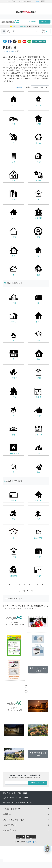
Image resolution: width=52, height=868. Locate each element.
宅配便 (38, 181)
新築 (38, 519)
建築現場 (38, 500)
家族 (38, 275)
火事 (38, 359)
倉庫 (14, 435)
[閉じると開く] (2, 860)
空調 (38, 340)
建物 (38, 237)
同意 (43, 1)
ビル (14, 162)
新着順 (19, 87)
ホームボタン (14, 454)
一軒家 (38, 124)
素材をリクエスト (37, 783)
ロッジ (38, 454)
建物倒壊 (38, 218)
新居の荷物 (38, 538)
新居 (14, 181)
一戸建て (14, 378)
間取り (38, 397)
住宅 (14, 124)
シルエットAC (9, 51)
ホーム (14, 105)
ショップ (38, 435)
